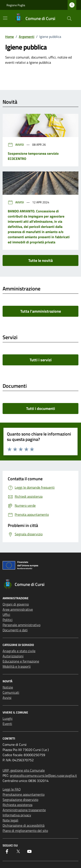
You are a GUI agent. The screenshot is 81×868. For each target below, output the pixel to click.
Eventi (7, 724)
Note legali (10, 820)
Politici (8, 620)
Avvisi (16, 144)
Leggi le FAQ (12, 789)
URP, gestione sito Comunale (24, 770)
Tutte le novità (40, 260)
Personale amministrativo (21, 625)
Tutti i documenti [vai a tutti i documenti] (41, 409)
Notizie (8, 687)
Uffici (6, 615)
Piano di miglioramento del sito (25, 831)
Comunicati (11, 692)
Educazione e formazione (21, 661)
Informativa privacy (17, 815)
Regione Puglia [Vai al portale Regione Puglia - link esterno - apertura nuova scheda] (16, 5)
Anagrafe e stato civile (19, 651)
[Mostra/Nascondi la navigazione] (5, 18)
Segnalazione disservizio (20, 800)
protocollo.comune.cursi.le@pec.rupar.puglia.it (43, 775)
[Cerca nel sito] (69, 19)
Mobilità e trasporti (17, 666)
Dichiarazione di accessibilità (24, 825)
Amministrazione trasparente (24, 810)
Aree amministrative (18, 609)
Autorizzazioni (13, 656)
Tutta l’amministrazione (41, 311)
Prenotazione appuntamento (24, 794)
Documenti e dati (15, 630)
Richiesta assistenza (17, 805)
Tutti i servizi (41, 360)
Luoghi (8, 718)
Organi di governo (16, 604)
